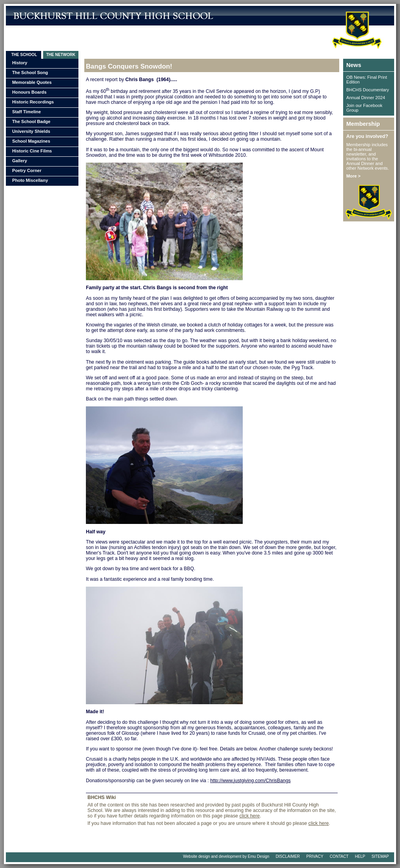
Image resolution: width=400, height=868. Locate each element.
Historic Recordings (33, 102)
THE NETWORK (61, 55)
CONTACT (339, 856)
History (20, 63)
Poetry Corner (27, 170)
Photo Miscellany (30, 180)
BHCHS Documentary (368, 90)
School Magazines (31, 141)
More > (353, 176)
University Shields (31, 131)
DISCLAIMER (288, 856)
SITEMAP (380, 856)
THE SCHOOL (24, 55)
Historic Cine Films (32, 151)
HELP (360, 856)
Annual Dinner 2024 (366, 98)
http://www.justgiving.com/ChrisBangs (250, 781)
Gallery (20, 161)
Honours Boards (29, 92)
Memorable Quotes (32, 82)
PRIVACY (315, 856)
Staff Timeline (26, 112)
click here (249, 816)
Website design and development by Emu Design (226, 856)
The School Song (30, 72)
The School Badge (31, 121)
